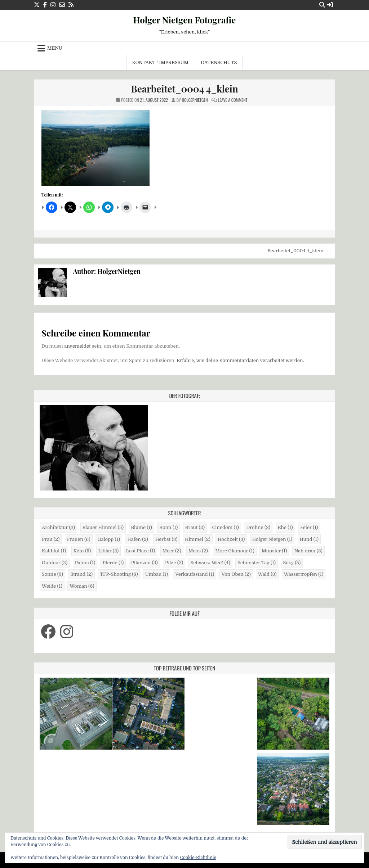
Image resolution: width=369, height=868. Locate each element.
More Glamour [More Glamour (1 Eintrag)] (235, 551)
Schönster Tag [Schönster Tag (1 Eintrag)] (257, 563)
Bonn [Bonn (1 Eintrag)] (168, 527)
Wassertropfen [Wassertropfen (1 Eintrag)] (304, 574)
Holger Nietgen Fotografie (185, 20)
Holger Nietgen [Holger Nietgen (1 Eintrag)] (272, 539)
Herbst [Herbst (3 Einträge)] (166, 539)
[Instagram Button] (53, 5)
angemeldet (77, 346)
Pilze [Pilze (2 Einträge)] (174, 563)
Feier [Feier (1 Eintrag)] (309, 527)
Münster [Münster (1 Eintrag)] (274, 551)
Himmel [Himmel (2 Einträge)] (198, 539)
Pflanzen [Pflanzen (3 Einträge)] (145, 563)
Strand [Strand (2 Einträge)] (81, 574)
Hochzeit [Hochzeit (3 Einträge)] (231, 539)
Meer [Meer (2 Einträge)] (172, 551)
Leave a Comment (232, 100)
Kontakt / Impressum (160, 62)
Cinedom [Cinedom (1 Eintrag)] (225, 527)
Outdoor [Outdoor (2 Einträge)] (55, 563)
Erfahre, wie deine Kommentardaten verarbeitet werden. (240, 360)
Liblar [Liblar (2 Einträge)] (109, 551)
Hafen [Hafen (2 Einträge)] (138, 539)
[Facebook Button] (45, 5)
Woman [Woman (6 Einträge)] (82, 586)
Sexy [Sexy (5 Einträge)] (292, 563)
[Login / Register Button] (330, 5)
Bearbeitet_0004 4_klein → (298, 251)
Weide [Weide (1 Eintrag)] (52, 586)
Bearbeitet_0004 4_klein (184, 89)
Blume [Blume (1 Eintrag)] (141, 527)
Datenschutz (219, 62)
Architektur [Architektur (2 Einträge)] (58, 527)
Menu (55, 48)
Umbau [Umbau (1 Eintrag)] (157, 574)
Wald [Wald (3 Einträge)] (267, 574)
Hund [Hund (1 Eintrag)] (309, 539)
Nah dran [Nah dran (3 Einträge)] (308, 551)
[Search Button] (322, 5)
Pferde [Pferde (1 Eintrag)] (113, 563)
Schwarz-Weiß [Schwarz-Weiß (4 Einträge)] (210, 563)
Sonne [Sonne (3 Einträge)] (52, 574)
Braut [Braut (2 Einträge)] (195, 527)
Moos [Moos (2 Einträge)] (198, 551)
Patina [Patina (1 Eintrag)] (85, 563)
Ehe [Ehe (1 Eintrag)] (285, 527)
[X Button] (37, 5)
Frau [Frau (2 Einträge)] (51, 539)
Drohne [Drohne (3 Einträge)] (258, 527)
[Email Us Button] (62, 5)
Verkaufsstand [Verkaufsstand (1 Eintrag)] (195, 574)
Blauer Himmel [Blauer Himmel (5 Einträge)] (103, 527)
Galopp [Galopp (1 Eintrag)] (109, 539)
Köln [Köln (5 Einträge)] (82, 551)
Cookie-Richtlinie (198, 858)
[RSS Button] (71, 5)
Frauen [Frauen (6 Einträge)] (79, 539)
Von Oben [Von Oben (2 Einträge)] (236, 574)
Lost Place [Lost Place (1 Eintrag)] (141, 551)
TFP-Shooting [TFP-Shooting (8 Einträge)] (119, 574)
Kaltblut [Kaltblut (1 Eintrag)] (54, 551)
